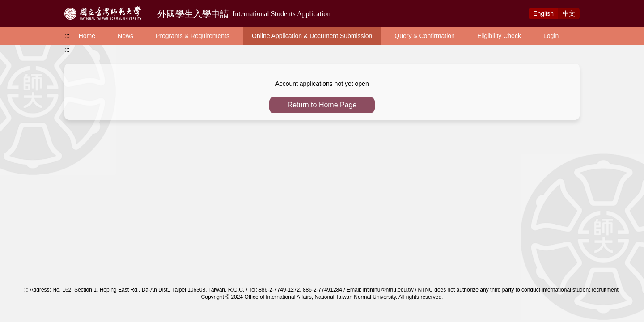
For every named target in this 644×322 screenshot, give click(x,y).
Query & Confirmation (425, 36)
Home (87, 36)
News (125, 36)
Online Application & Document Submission (312, 36)
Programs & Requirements (193, 36)
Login (551, 36)
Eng (543, 13)
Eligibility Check (499, 36)
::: (67, 36)
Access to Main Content (33, 5)
